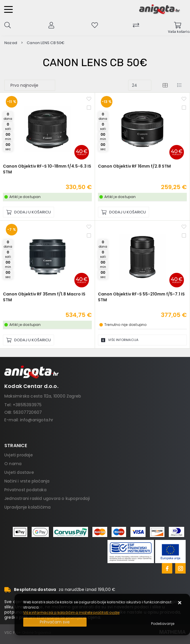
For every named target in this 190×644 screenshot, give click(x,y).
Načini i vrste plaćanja (27, 481)
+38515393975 (27, 405)
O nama (13, 464)
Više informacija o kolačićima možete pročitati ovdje (71, 613)
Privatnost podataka (25, 490)
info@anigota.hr (37, 420)
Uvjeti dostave (19, 472)
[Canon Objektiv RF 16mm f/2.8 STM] (123, 212)
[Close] (55, 622)
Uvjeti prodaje (19, 455)
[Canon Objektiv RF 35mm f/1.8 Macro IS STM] (28, 340)
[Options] (163, 624)
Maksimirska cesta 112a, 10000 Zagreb (43, 396)
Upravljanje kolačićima (27, 507)
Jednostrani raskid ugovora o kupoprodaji (47, 498)
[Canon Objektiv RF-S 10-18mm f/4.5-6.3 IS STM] (28, 212)
